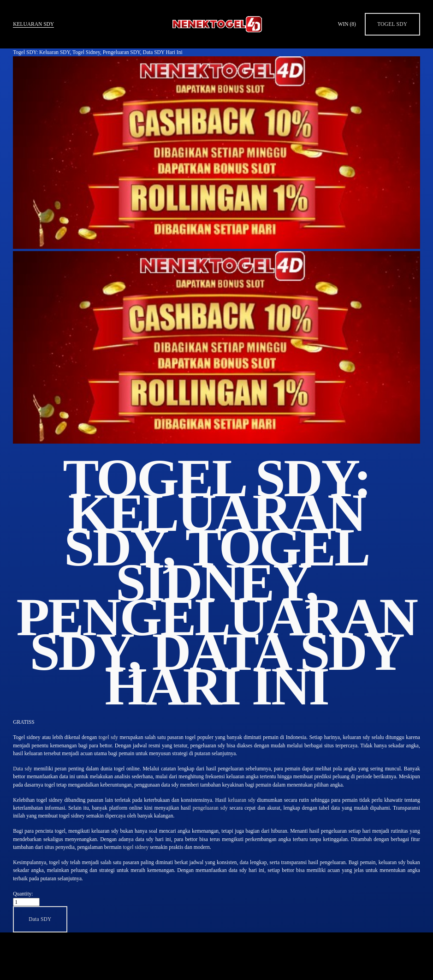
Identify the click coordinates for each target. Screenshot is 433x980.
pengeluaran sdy (210, 808)
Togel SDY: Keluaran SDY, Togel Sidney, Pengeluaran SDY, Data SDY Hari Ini (98, 52)
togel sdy (108, 737)
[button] (40, 919)
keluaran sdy (241, 800)
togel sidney (136, 847)
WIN (347, 24)
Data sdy (22, 769)
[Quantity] (26, 902)
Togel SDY (392, 24)
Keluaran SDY (33, 24)
